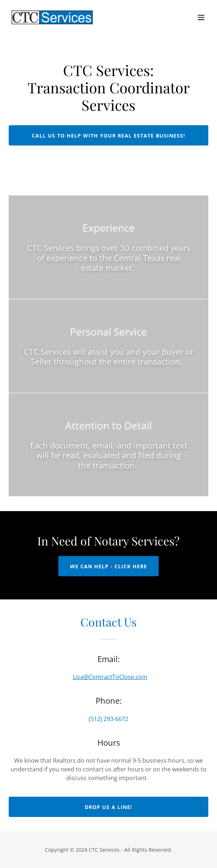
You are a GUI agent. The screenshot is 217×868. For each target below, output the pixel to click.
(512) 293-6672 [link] (108, 719)
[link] (52, 17)
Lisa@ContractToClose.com (110, 677)
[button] (201, 17)
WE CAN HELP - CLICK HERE (108, 566)
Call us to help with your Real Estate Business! (108, 136)
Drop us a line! (108, 807)
